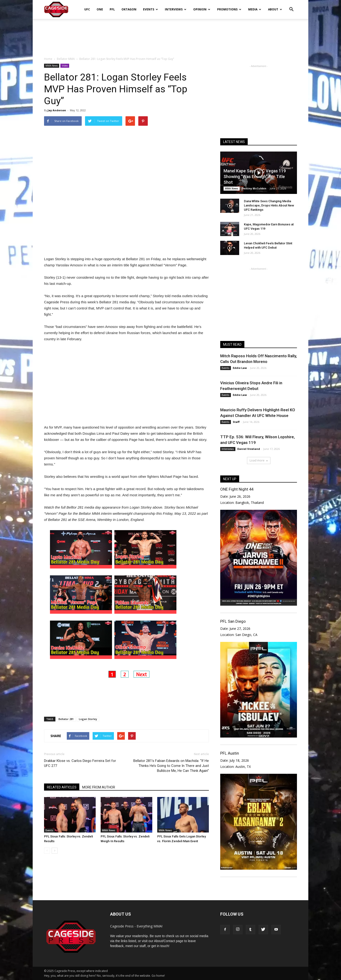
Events (150, 9)
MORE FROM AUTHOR (99, 787)
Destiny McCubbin (254, 188)
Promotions (229, 9)
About (275, 9)
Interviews (176, 9)
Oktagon (129, 9)
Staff (236, 422)
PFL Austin (230, 753)
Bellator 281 (66, 719)
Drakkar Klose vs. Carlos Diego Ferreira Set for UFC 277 (80, 763)
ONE (100, 9)
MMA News (52, 66)
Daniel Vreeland (249, 449)
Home (48, 59)
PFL (112, 9)
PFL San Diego (233, 621)
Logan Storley (88, 719)
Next (141, 674)
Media (255, 9)
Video (65, 66)
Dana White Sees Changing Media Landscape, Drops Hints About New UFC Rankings (269, 205)
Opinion (202, 9)
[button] (291, 6)
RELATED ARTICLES (62, 787)
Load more (259, 460)
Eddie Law (240, 368)
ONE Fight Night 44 (237, 489)
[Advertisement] (170, 35)
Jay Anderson (57, 110)
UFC (87, 9)
